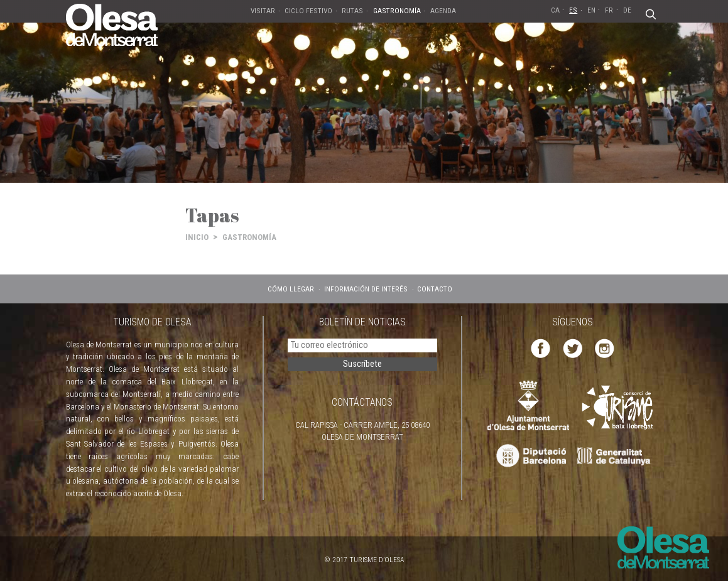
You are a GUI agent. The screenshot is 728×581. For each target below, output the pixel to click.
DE (627, 10)
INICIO (197, 237)
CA (555, 10)
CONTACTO (435, 289)
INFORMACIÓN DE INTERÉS (366, 289)
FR (609, 10)
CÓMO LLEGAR (291, 289)
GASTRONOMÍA (249, 237)
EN (591, 10)
